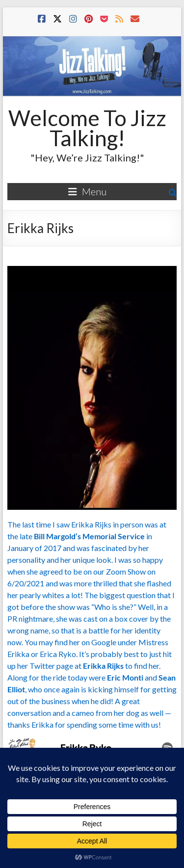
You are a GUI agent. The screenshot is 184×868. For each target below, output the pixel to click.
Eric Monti (125, 677)
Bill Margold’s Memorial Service (89, 536)
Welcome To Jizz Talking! (87, 128)
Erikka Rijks (103, 666)
